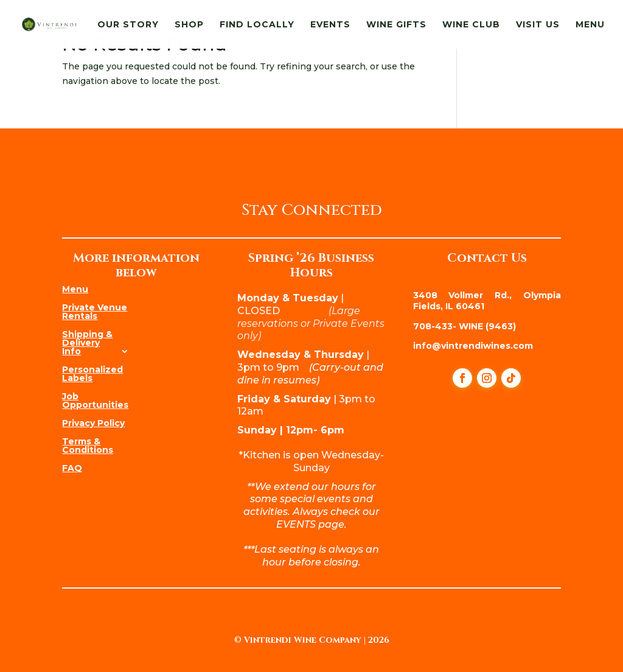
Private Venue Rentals (95, 311)
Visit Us (538, 25)
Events (330, 25)
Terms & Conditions (88, 445)
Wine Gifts (396, 25)
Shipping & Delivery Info (87, 342)
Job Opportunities (95, 400)
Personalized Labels (92, 373)
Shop (189, 25)
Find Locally (257, 25)
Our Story (128, 25)
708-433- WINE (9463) (465, 326)
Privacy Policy (93, 422)
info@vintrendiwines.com (473, 346)
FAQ (72, 467)
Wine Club (471, 25)
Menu (590, 25)
